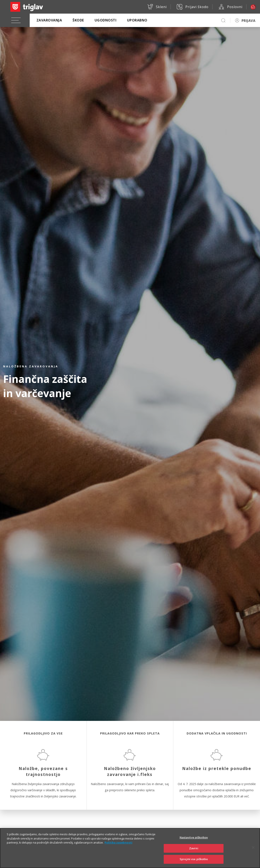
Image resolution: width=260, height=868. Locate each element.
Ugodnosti (106, 20)
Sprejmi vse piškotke (194, 863)
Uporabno (137, 20)
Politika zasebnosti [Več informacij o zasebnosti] (118, 846)
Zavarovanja (49, 20)
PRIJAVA (248, 21)
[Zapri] (253, 851)
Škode (78, 20)
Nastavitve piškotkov (194, 841)
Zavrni (194, 852)
